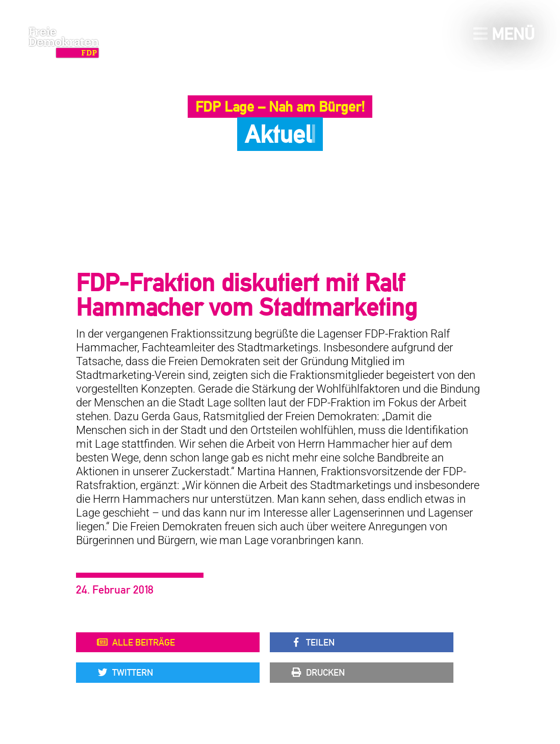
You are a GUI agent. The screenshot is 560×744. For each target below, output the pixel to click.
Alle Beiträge (136, 643)
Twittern (125, 673)
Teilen (312, 643)
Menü (504, 34)
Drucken (317, 673)
